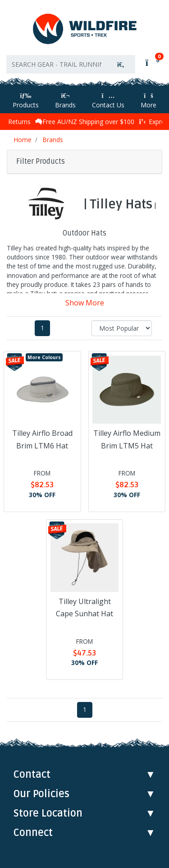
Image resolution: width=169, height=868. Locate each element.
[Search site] (121, 64)
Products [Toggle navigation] (26, 101)
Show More (85, 303)
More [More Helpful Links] (148, 101)
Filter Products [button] (41, 162)
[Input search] (57, 64)
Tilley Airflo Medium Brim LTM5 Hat (127, 439)
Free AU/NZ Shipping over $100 (85, 122)
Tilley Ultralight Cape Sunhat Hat (84, 607)
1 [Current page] (42, 328)
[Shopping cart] (152, 62)
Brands (65, 101)
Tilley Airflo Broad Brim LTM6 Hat (42, 439)
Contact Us (108, 101)
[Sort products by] (122, 328)
